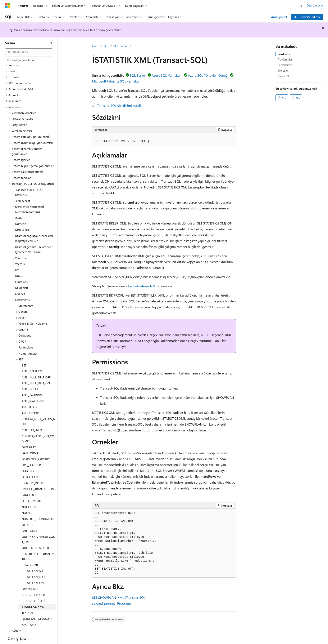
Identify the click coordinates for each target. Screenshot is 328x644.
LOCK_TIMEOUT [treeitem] (32, 496)
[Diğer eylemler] (232, 46)
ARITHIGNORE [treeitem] (31, 408)
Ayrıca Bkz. (284, 76)
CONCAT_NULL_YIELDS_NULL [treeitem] (38, 416)
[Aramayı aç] (301, 6)
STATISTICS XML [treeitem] (33, 601)
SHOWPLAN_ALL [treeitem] (33, 566)
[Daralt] (51, 43)
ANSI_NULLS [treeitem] (30, 384)
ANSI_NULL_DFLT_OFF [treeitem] (36, 372)
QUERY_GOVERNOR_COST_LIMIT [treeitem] (38, 534)
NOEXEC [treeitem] (27, 508)
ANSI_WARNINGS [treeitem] (33, 396)
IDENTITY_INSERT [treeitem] (33, 478)
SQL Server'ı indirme (307, 17)
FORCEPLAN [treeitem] (30, 472)
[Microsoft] (8, 6)
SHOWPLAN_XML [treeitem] (33, 578)
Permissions (285, 65)
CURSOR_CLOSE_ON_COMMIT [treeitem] (38, 434)
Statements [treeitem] (26, 300)
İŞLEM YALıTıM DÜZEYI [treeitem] (37, 613)
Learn (96, 46)
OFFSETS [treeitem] (28, 519)
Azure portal (279, 17)
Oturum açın (315, 5)
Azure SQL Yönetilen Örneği (208, 75)
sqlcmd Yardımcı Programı (111, 603)
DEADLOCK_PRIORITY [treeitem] (36, 454)
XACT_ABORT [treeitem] (30, 619)
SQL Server (121, 46)
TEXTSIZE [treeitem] (28, 607)
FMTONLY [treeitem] (28, 466)
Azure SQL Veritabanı (167, 75)
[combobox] (29, 52)
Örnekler (283, 70)
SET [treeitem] (24, 360)
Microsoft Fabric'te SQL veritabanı (117, 81)
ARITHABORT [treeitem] (30, 402)
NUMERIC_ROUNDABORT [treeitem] (38, 514)
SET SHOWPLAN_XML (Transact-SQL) (119, 597)
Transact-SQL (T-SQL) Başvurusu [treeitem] (29, 187)
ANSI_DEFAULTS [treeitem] (32, 366)
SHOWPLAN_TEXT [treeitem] (33, 572)
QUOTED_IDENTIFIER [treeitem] (35, 543)
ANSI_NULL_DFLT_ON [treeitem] (36, 378)
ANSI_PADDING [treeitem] (32, 390)
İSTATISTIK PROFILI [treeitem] (34, 589)
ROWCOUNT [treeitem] (30, 560)
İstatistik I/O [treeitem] (30, 584)
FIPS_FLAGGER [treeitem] (31, 460)
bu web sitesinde (140, 286)
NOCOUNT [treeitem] (29, 502)
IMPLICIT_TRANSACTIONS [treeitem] (39, 484)
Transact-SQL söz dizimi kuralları (121, 105)
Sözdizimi (284, 54)
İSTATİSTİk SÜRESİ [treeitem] (33, 596)
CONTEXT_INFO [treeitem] (32, 425)
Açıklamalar (285, 59)
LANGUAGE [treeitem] (29, 490)
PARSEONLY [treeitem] (29, 526)
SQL (106, 46)
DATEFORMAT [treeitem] (31, 448)
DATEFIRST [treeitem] (29, 442)
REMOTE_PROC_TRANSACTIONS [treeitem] (38, 551)
